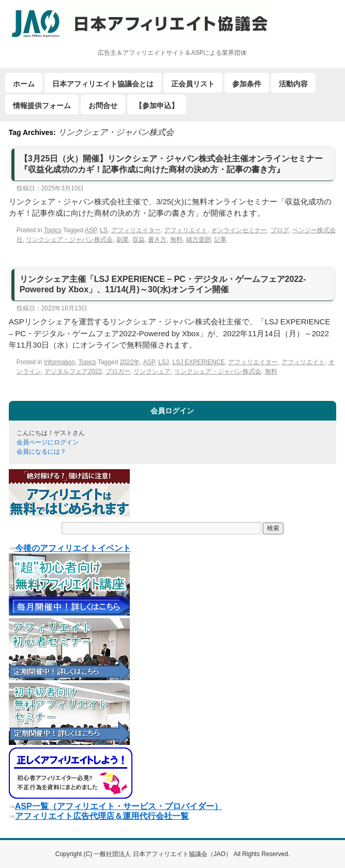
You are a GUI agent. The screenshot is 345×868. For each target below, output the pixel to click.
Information (59, 362)
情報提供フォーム (42, 106)
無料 (176, 240)
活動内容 (293, 84)
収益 (139, 240)
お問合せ (103, 106)
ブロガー (118, 371)
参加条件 (247, 84)
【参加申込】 (157, 106)
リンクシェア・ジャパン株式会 (69, 240)
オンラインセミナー (239, 230)
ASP (91, 230)
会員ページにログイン (48, 442)
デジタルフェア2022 (73, 371)
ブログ (280, 230)
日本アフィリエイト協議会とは (103, 84)
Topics (53, 230)
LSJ (164, 362)
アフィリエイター (136, 230)
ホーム (24, 84)
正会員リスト (193, 84)
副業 (123, 240)
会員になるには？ (41, 452)
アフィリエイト (186, 230)
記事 (220, 240)
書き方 (157, 240)
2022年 (130, 362)
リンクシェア (152, 371)
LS (104, 230)
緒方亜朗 (199, 240)
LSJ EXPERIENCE (198, 362)
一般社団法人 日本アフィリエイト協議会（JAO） (163, 854)
